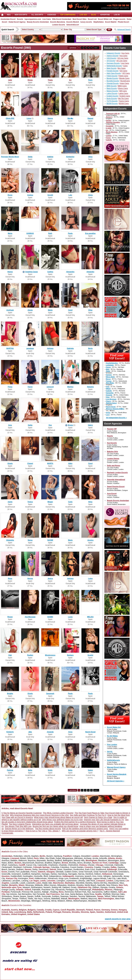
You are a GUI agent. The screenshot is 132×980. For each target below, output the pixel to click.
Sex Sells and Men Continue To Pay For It (88, 815)
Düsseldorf (86, 856)
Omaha (112, 887)
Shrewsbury (7, 896)
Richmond (69, 892)
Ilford (46, 876)
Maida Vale (47, 883)
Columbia (55, 867)
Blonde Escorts (112, 78)
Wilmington (36, 901)
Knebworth (74, 878)
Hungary (123, 910)
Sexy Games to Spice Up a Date (98, 817)
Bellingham (68, 860)
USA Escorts (111, 58)
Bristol (23, 858)
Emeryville (123, 869)
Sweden (100, 912)
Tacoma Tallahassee (87, 896)
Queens (37, 892)
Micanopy (30, 885)
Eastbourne (101, 869)
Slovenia (85, 912)
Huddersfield (16, 876)
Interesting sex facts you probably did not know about (55, 824)
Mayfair (5, 885)
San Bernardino (25, 894)
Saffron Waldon (110, 892)
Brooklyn (87, 863)
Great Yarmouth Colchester (105, 872)
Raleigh (46, 892)
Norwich (47, 887)
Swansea (64, 896)
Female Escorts (112, 71)
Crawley (98, 867)
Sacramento (97, 892)
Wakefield (56, 899)
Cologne (76, 856)
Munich (49, 856)
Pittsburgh (118, 890)
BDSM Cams (124, 104)
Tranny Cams (124, 101)
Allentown (79, 858)
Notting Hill (56, 887)
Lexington (61, 881)
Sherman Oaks (118, 894)
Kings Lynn (64, 878)
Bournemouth (28, 863)
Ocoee (74, 887)
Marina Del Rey (100, 883)
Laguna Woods (100, 878)
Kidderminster (41, 878)
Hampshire (36, 874)
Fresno (34, 872)
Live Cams (47, 19)
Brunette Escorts (113, 81)
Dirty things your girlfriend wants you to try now (62, 820)
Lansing (25, 881)
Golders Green (71, 872)
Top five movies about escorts (48, 829)
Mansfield (80, 883)
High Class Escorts (114, 73)
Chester (91, 865)
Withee (69, 901)
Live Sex (83, 15)
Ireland (5, 912)
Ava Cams (125, 53)
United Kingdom (19, 914)
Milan (42, 858)
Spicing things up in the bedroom (19, 829)
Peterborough (85, 890)
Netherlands (39, 912)
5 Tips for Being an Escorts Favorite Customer (22, 813)
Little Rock (90, 881)
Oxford (30, 858)
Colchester (27, 867)
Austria (14, 910)
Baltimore (23, 860)
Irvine (100, 876)
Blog (94, 15)
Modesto (71, 885)
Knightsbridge (86, 878)
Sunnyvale (46, 896)
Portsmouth (16, 892)
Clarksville (119, 865)
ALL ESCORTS (37, 15)
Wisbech (61, 901)
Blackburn (103, 860)
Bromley (73, 863)
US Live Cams (123, 58)
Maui (122, 883)
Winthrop (46, 901)
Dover (60, 869)
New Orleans (112, 885)
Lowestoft (30, 883)
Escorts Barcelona (58, 22)
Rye (89, 892)
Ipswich (88, 876)
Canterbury (13, 865)
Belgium (23, 910)
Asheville (103, 858)
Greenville (6, 874)
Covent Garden (77, 867)
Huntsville (38, 876)
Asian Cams (124, 83)
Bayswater (41, 860)
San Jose (65, 894)
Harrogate (72, 874)
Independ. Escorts (113, 53)
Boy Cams (122, 68)
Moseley (80, 885)
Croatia (48, 910)
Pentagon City (72, 890)
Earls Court (90, 869)
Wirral (54, 901)
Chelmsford (73, 865)
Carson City (31, 865)
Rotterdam (18, 856)
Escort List (92, 19)
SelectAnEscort (73, 25)
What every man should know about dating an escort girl (58, 817)
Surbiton (56, 896)
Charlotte (63, 865)
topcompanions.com (33, 19)
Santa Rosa (89, 894)
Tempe (15, 899)
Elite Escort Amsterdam (62, 19)
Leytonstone (71, 881)
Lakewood (6, 881)
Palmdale (36, 890)
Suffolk (38, 896)
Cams (125, 66)
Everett (11, 872)
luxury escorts (86, 22)
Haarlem (35, 856)
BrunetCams (125, 81)
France (97, 910)
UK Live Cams (122, 61)
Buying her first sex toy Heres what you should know (56, 826)
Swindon (73, 896)
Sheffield (106, 894)
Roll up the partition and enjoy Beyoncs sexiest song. (85, 829)
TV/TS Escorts (112, 101)
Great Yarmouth (86, 872)
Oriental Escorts (113, 83)
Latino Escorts (112, 93)
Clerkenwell (7, 867)
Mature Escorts (112, 91)
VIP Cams (126, 73)
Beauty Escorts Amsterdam (38, 22)
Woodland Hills (95, 901)
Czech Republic (68, 910)
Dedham (20, 869)
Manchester (105, 856)
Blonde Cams (124, 78)
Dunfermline (79, 869)
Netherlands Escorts (114, 66)
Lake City (111, 878)
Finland (89, 910)
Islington (107, 876)
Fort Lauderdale (23, 872)
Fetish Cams (123, 76)
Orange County (8, 890)
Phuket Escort (124, 22)
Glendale (60, 872)
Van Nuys (38, 899)
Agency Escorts (112, 56)
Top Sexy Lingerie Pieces (20, 824)
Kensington (23, 878)
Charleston (53, 865)
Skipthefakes (99, 22)
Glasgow (5, 858)
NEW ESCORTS (21, 15)
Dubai (58, 858)
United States (33, 914)
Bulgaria (32, 910)
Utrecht (27, 856)
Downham (68, 869)
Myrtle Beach (90, 885)
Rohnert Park (80, 892)
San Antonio (12, 894)
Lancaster (16, 881)
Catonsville (42, 865)
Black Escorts (112, 88)
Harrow (81, 874)
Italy (11, 912)
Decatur (12, 869)
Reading (54, 892)
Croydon (106, 867)
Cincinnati (109, 865)
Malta (29, 912)
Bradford (48, 863)
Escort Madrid (111, 22)
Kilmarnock (53, 878)
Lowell (22, 883)
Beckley (50, 860)
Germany (106, 910)
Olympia (104, 887)
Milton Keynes (50, 885)
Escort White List (105, 19)
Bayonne (32, 860)
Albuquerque (67, 858)
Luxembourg (20, 912)
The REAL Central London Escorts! (58, 813)
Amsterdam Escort (8, 19)
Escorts (20, 19)
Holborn (98, 874)
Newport (26, 887)
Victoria (47, 899)
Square (30, 896)
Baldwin (14, 860)
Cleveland (17, 867)
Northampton (37, 887)
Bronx (80, 863)
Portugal (57, 912)
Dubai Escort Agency (17, 22)
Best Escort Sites (80, 19)
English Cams (125, 96)
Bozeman (39, 863)
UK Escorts (111, 61)
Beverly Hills (79, 860)
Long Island (119, 881)
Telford (107, 896)
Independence (55, 876)
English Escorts (112, 96)
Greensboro (124, 872)
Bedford (58, 860)
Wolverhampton (80, 901)
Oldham (96, 887)
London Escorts (59, 25)
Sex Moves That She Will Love (18, 826)
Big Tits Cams (123, 99)
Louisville (14, 883)
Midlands (39, 885)
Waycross (93, 899)
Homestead (118, 874)
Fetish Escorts (112, 76)
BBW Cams (122, 86)
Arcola (95, 858)
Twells (30, 899)
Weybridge (26, 901)
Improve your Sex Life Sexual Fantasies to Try (104, 820)
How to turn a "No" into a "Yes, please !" (43, 831)
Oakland (66, 887)
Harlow (54, 874)
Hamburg (58, 856)
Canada (40, 910)
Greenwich (16, 874)
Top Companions (68, 15)
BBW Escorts (112, 86)
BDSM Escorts (112, 104)
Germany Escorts (113, 63)
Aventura (5, 860)
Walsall (64, 899)
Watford (84, 899)
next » (96, 48)
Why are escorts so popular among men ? (80, 831)
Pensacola (60, 890)
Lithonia (81, 881)
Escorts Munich (73, 22)
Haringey (46, 874)
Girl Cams (123, 71)
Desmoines (44, 869)
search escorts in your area (118, 919)
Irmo (94, 876)
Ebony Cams (123, 88)
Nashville (101, 885)
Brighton (57, 863)
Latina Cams (123, 93)
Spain (93, 912)
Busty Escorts (112, 99)
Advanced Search (124, 30)
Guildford (26, 874)
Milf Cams (123, 91)
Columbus (65, 867)
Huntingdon (28, 876)
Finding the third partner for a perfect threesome (75, 822)
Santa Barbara (76, 894)
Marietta (89, 883)
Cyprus (56, 910)
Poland (49, 912)
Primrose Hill (27, 892)
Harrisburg (62, 874)
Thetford (23, 899)
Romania (66, 912)
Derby (35, 869)
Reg (9, 15)
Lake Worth (122, 878)
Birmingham (116, 856)
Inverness (79, 876)
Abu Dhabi (50, 858)
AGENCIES (52, 15)
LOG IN (117, 15)
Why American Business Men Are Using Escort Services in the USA (39, 815)
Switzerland (110, 912)
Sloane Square (20, 896)
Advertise (105, 15)
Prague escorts (119, 19)
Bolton (11, 863)
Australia (6, 910)
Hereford (89, 874)
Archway (88, 858)
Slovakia (76, 912)
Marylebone (113, 883)
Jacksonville (117, 876)
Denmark (80, 910)
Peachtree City (48, 890)
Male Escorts (111, 68)
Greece (114, 910)
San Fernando (39, 894)
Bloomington (114, 860)
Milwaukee (62, 885)
